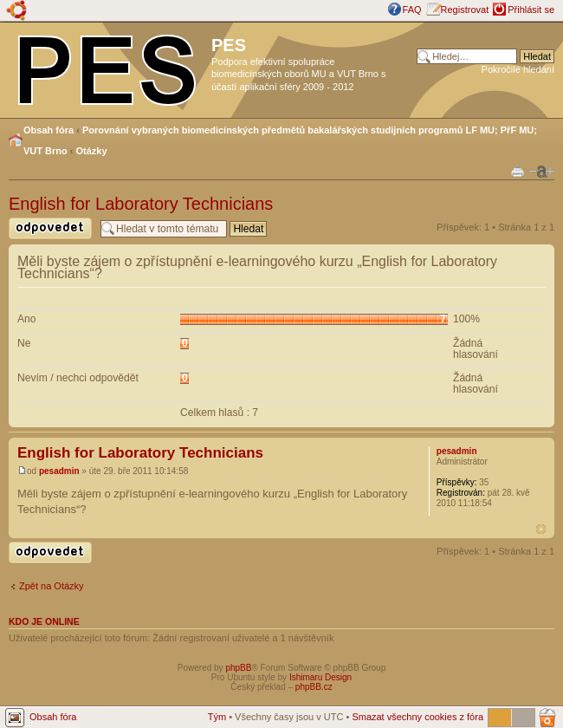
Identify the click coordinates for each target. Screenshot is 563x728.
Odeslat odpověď (50, 228)
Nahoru (541, 529)
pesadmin (59, 471)
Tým (217, 717)
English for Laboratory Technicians (141, 204)
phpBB (238, 668)
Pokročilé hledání (518, 69)
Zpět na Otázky (52, 586)
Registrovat (465, 10)
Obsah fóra (49, 130)
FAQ (412, 10)
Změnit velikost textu (541, 172)
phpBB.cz (314, 687)
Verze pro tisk (518, 170)
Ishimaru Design (320, 677)
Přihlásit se (531, 10)
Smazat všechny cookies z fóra (417, 717)
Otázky (92, 151)
